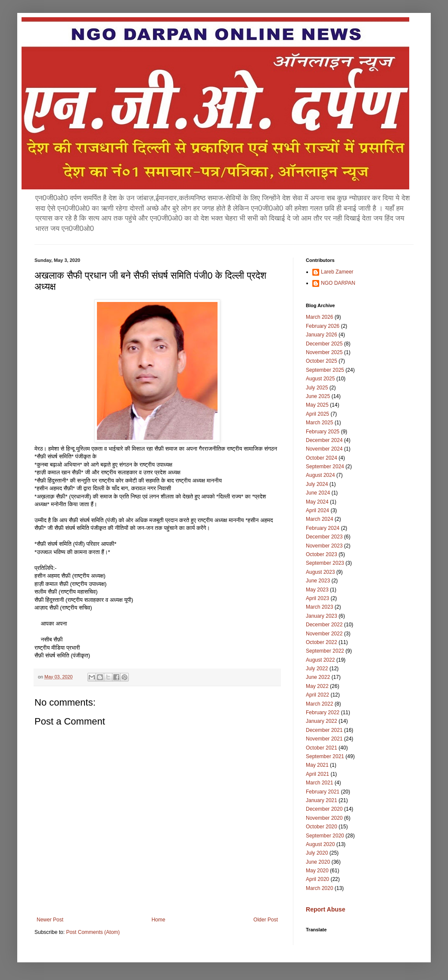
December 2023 (324, 537)
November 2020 (324, 818)
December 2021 (324, 730)
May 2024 (317, 502)
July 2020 (317, 853)
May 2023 (317, 590)
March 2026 (319, 317)
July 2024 (317, 484)
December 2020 (324, 809)
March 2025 (319, 423)
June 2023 (318, 581)
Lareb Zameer (337, 272)
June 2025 (318, 396)
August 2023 (320, 572)
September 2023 (325, 563)
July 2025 (317, 388)
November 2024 (324, 449)
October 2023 (322, 554)
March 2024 (319, 519)
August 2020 (320, 844)
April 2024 (317, 510)
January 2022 (322, 721)
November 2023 (324, 546)
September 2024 (325, 467)
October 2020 (322, 827)
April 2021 (317, 774)
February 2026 (323, 326)
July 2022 (317, 669)
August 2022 (320, 660)
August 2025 (320, 379)
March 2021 (319, 783)
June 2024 (318, 493)
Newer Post (50, 920)
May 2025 (317, 405)
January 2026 (322, 335)
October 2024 (322, 458)
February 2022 (323, 712)
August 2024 (320, 475)
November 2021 (324, 739)
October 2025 (322, 361)
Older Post (266, 920)
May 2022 (317, 686)
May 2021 (317, 765)
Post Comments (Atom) (93, 932)
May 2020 (317, 871)
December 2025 (324, 344)
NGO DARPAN (338, 283)
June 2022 (318, 677)
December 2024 (324, 440)
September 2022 (325, 651)
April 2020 (317, 879)
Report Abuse (325, 909)
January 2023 (322, 616)
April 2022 (317, 695)
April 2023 (317, 598)
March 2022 (319, 704)
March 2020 (319, 888)
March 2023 (319, 607)
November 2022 (324, 634)
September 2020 (325, 836)
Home (159, 920)
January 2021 (322, 800)
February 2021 (323, 792)
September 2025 (325, 370)
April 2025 (317, 414)
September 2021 (325, 756)
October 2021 (322, 748)
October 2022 (322, 642)
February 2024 (323, 528)
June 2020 (318, 862)
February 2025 (323, 432)
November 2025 (324, 352)
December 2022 (324, 625)
